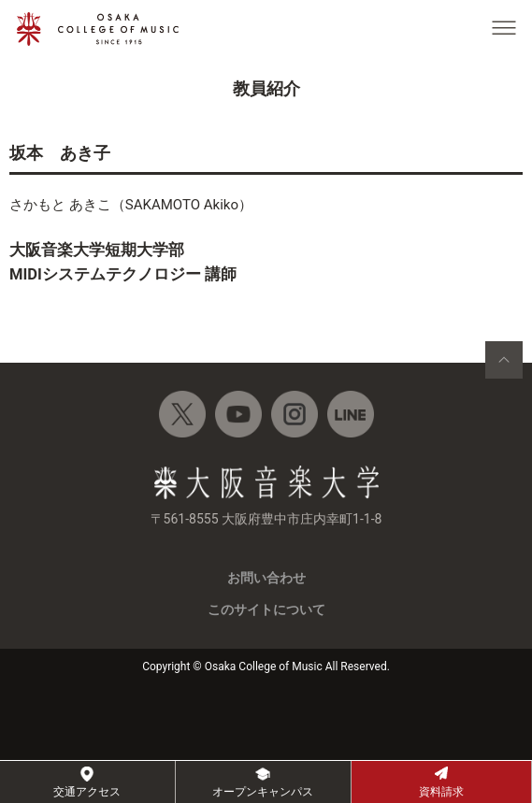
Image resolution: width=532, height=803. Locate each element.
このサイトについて (266, 609)
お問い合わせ (266, 578)
